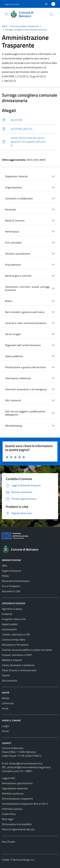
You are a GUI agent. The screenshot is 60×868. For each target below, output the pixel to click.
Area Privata (8, 842)
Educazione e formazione (15, 645)
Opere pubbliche (14, 356)
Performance (12, 232)
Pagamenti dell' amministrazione (23, 345)
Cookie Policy (9, 814)
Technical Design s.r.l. (24, 860)
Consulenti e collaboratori (19, 198)
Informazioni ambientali (18, 378)
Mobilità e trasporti (12, 660)
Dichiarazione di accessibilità (17, 824)
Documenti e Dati (11, 591)
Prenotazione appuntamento (17, 783)
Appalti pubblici (10, 624)
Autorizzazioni (9, 629)
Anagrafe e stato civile (14, 619)
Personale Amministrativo (16, 581)
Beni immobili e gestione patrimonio (25, 312)
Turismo (6, 675)
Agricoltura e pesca (12, 609)
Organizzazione (13, 187)
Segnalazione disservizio (15, 788)
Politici (5, 576)
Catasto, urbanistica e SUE (16, 634)
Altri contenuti (13, 400)
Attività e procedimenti (18, 254)
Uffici (5, 566)
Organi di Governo (11, 571)
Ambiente (7, 614)
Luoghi (5, 726)
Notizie (6, 698)
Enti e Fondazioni (11, 586)
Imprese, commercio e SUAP (17, 655)
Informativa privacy (12, 809)
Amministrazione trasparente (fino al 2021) (25, 804)
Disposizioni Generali (16, 176)
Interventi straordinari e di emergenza (26, 389)
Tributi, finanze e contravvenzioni (19, 670)
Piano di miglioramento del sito (18, 829)
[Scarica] (30, 120)
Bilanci (9, 301)
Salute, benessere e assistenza (18, 665)
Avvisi (5, 708)
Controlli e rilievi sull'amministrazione (26, 323)
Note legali (8, 819)
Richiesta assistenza (13, 793)
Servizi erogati (13, 334)
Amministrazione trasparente (17, 799)
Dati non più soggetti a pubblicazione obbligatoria (25, 413)
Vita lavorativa (10, 680)
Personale (10, 209)
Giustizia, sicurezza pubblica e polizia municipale (27, 650)
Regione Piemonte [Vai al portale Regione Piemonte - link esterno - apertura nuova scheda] (12, 4)
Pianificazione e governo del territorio (26, 367)
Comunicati (8, 703)
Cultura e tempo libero (14, 640)
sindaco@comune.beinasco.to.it (26, 763)
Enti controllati (13, 243)
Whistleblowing (14, 426)
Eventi (5, 731)
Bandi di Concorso (15, 220)
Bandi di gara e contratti (18, 276)
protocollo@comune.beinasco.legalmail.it (29, 767)
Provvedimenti (13, 265)
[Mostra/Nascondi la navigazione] (6, 14)
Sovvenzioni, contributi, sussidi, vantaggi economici (27, 288)
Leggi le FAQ (9, 778)
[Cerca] (51, 14)
